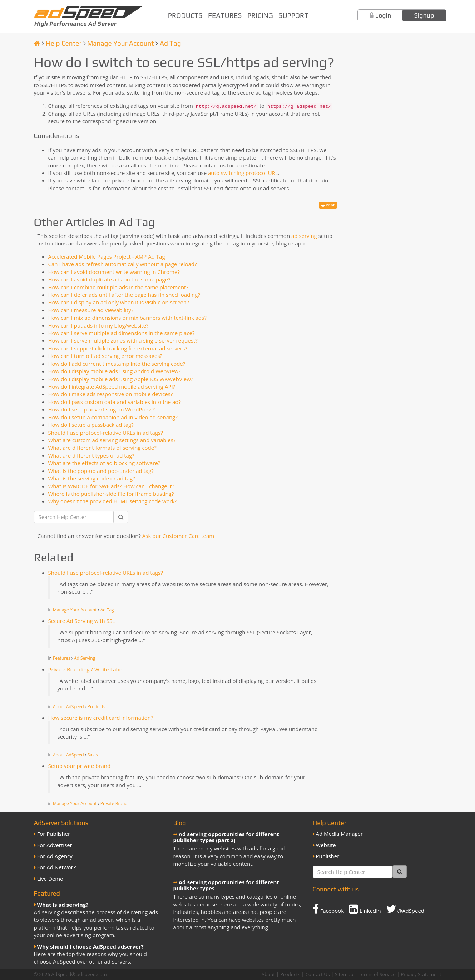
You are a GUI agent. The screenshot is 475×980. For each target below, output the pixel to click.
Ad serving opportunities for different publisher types (226, 885)
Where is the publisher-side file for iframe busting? (111, 494)
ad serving (304, 236)
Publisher (328, 856)
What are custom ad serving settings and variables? (112, 440)
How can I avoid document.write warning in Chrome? (114, 272)
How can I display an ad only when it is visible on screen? (119, 302)
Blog (180, 823)
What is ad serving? (63, 905)
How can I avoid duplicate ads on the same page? (109, 279)
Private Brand (114, 803)
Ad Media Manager (340, 834)
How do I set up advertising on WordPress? (102, 409)
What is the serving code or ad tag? (92, 478)
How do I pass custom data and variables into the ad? (115, 402)
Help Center (64, 43)
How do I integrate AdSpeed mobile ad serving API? (112, 386)
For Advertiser (55, 845)
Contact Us (317, 974)
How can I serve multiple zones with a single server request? (123, 340)
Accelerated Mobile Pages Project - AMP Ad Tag (107, 256)
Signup (424, 15)
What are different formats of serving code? (102, 447)
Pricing (260, 15)
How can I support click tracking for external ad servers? (118, 348)
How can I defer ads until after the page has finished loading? (124, 295)
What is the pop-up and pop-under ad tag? (101, 471)
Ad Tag (170, 43)
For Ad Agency (55, 856)
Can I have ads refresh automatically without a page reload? (123, 264)
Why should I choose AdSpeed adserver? (90, 946)
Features (225, 15)
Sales (93, 755)
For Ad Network (57, 867)
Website (326, 845)
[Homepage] (37, 43)
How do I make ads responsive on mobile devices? (111, 394)
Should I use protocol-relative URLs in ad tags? (106, 432)
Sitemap (344, 974)
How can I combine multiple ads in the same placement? (118, 287)
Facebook (328, 909)
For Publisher (54, 834)
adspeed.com (92, 974)
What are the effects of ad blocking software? (104, 463)
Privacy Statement (421, 974)
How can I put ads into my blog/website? (98, 325)
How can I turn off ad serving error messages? (105, 356)
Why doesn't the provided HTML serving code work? (113, 501)
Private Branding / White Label (86, 669)
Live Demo (50, 879)
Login (383, 15)
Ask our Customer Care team (178, 536)
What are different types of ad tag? (91, 455)
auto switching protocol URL (243, 173)
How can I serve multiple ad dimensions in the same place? (122, 333)
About (268, 974)
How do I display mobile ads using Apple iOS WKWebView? (121, 379)
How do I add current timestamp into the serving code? (117, 364)
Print (328, 205)
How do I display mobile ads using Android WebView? (115, 371)
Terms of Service (377, 974)
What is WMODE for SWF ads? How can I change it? (111, 486)
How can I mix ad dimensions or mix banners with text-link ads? (127, 317)
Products (185, 15)
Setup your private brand (80, 766)
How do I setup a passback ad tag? (91, 425)
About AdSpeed (68, 707)
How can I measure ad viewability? (91, 310)
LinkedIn (365, 909)
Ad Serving (85, 658)
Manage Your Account (121, 43)
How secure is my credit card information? (101, 717)
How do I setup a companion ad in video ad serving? (113, 417)
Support (293, 15)
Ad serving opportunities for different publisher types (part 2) (226, 837)
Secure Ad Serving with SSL (82, 621)
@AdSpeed (405, 909)
